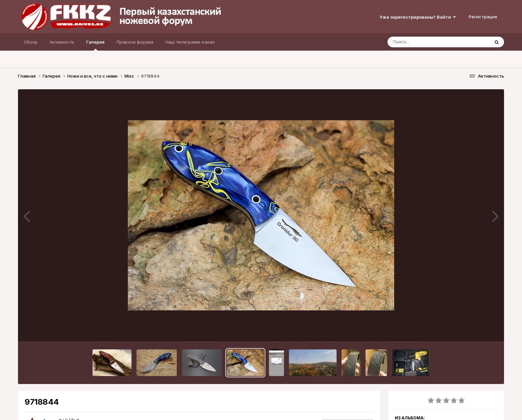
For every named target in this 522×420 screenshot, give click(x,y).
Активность (62, 42)
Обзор (31, 42)
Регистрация (483, 17)
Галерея (95, 45)
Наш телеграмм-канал (190, 42)
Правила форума (135, 42)
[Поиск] (426, 42)
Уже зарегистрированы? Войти (418, 17)
